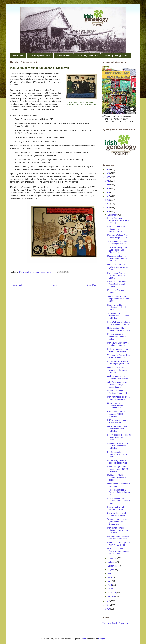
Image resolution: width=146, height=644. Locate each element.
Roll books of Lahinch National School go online (117, 477)
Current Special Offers (40, 56)
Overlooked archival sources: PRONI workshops (116, 414)
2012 (108, 601)
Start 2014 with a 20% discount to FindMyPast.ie (117, 229)
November (113, 558)
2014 (108, 208)
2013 (108, 212)
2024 (108, 169)
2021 (108, 181)
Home (54, 285)
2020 (108, 185)
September (113, 566)
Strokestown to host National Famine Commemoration (116, 405)
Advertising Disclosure (87, 56)
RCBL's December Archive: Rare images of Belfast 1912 (119, 551)
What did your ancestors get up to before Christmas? (118, 522)
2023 (108, 173)
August (111, 570)
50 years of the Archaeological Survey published (118, 316)
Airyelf (84, 639)
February (112, 593)
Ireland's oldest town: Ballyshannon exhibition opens (119, 501)
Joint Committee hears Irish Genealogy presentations (117, 385)
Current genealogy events (116, 56)
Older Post (92, 285)
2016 (108, 200)
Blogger (102, 639)
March (111, 589)
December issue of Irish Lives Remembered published (118, 429)
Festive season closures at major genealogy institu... (119, 437)
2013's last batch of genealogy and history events (118, 454)
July (110, 573)
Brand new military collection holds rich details (117, 307)
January (112, 596)
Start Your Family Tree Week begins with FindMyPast (117, 250)
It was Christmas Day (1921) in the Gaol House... (117, 284)
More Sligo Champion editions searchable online (117, 337)
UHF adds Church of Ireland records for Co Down (118, 267)
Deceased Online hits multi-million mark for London (117, 258)
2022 (108, 177)
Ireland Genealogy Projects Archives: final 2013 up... (118, 220)
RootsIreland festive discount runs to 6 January (116, 276)
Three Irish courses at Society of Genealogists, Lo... (119, 492)
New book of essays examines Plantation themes (117, 370)
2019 (108, 188)
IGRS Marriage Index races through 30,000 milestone (117, 469)
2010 (108, 609)
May (110, 581)
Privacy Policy (63, 56)
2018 (108, 192)
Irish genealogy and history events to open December (118, 530)
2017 (108, 196)
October (112, 562)
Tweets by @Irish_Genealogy (115, 623)
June (110, 577)
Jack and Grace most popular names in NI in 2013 (118, 299)
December (113, 215)
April (110, 585)
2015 (108, 204)
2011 (108, 605)
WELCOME (18, 56)
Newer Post (17, 285)
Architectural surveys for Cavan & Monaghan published (118, 446)
